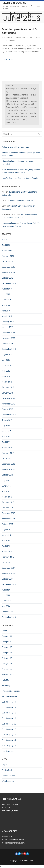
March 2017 (7, 448)
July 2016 (6, 480)
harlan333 (7, 38)
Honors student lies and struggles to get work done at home (21, 154)
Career (5, 631)
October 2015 (8, 524)
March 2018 (7, 382)
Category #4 (7, 653)
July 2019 (6, 294)
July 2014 (6, 595)
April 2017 (6, 442)
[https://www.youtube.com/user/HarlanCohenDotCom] (25, 854)
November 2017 (9, 404)
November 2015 (9, 519)
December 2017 (9, 398)
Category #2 (7, 642)
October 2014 (8, 579)
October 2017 (8, 409)
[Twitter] (19, 854)
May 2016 (6, 491)
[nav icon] (38, 6)
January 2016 (8, 508)
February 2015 (8, 557)
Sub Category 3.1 (9, 735)
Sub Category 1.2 (9, 707)
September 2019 (9, 283)
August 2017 (7, 420)
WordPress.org (8, 781)
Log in (4, 765)
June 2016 (6, 486)
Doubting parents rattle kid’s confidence (19, 31)
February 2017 (8, 453)
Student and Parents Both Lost (22, 200)
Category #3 (7, 647)
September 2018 (9, 349)
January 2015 (8, 562)
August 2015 (7, 530)
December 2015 (9, 513)
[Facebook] (16, 854)
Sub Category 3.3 (9, 746)
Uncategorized (8, 751)
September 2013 (9, 617)
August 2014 (7, 590)
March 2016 (7, 497)
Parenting (6, 685)
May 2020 (6, 240)
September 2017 (9, 415)
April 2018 (6, 376)
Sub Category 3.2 (9, 740)
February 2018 (8, 387)
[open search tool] (32, 6)
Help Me (5, 680)
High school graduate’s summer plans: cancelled (18, 163)
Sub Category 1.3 (9, 713)
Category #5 (7, 658)
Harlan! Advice (34, 38)
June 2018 (6, 365)
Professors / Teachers (11, 691)
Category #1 (7, 636)
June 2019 (6, 300)
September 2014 (9, 584)
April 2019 (6, 311)
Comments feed (9, 776)
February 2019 (8, 322)
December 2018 (9, 333)
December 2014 (9, 568)
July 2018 (6, 360)
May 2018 (6, 371)
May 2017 (6, 437)
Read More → (9, 60)
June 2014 (6, 601)
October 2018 (8, 344)
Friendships (7, 669)
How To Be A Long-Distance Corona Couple (20, 178)
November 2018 (9, 338)
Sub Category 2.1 (9, 718)
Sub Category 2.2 (9, 724)
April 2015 (6, 546)
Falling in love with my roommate (16, 147)
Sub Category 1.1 (9, 702)
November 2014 (9, 573)
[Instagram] (22, 854)
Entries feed (7, 770)
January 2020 (8, 262)
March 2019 (7, 316)
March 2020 (7, 251)
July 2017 (6, 426)
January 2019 (8, 327)
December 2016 (9, 464)
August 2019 (7, 289)
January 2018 (8, 393)
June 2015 (6, 535)
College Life (7, 664)
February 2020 (8, 256)
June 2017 (6, 431)
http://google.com (9, 223)
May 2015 (6, 541)
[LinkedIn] (28, 854)
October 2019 (8, 278)
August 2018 (7, 355)
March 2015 (7, 551)
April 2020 (6, 245)
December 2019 (9, 267)
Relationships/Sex (9, 696)
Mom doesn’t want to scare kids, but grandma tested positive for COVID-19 (21, 171)
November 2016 (9, 469)
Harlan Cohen (15, 3)
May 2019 (6, 305)
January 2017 (8, 458)
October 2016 (8, 475)
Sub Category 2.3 (9, 729)
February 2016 (8, 502)
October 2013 (8, 612)
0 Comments (9, 41)
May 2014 (6, 606)
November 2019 (9, 272)
